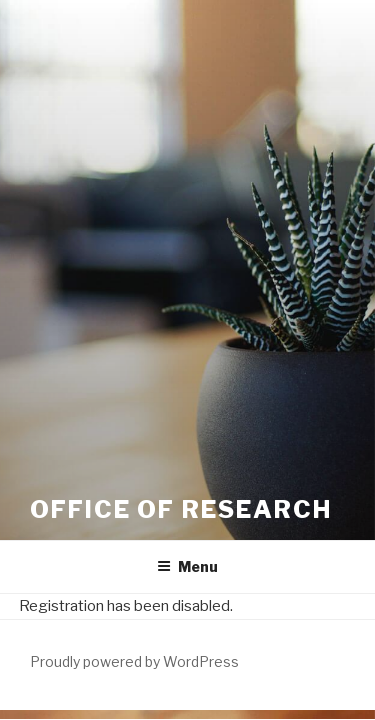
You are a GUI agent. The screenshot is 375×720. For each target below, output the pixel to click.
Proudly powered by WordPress (134, 661)
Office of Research (181, 509)
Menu (187, 566)
